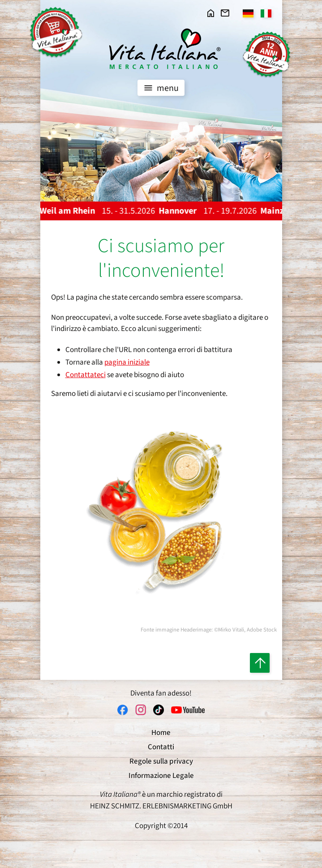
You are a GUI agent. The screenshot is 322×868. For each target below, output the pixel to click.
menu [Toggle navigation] (160, 88)
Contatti (161, 747)
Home (161, 733)
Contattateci (86, 375)
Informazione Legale (161, 776)
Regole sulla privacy (161, 761)
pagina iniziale (127, 362)
